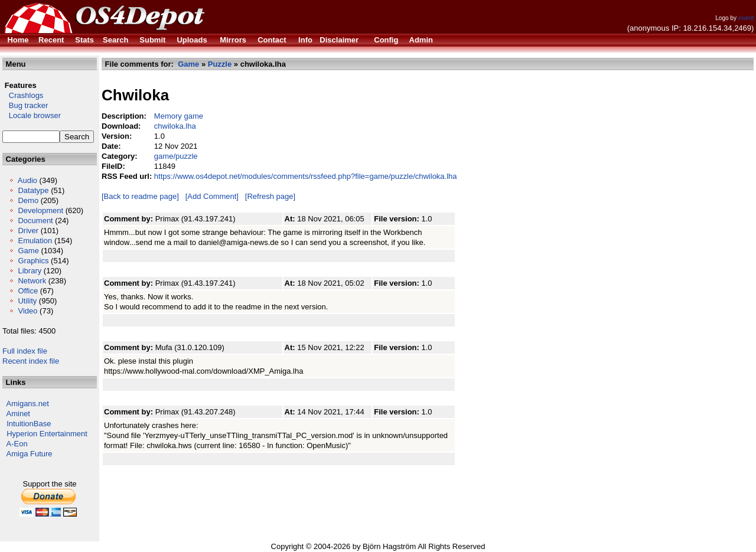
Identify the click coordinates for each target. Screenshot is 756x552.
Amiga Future (30, 454)
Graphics (33, 261)
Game (28, 251)
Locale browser (32, 115)
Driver (28, 231)
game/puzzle (176, 156)
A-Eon (17, 444)
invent (746, 18)
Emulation (35, 241)
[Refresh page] (270, 196)
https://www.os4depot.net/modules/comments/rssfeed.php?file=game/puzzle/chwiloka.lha (306, 176)
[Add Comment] (212, 196)
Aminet (18, 414)
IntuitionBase (29, 424)
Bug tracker (25, 105)
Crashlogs (23, 95)
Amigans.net (28, 404)
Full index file (25, 351)
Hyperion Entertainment (47, 434)
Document (35, 221)
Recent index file (31, 361)
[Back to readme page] (140, 196)
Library (30, 271)
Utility (27, 301)
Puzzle (220, 64)
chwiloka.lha (175, 126)
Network (32, 281)
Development (40, 210)
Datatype (33, 190)
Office (28, 291)
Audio (27, 180)
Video (27, 311)
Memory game (179, 116)
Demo (28, 200)
